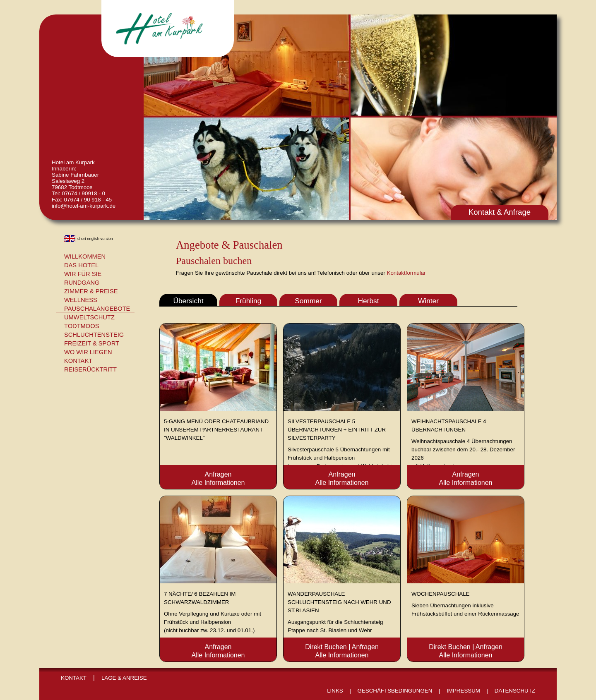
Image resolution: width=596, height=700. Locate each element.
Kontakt (78, 361)
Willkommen (85, 257)
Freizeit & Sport (92, 343)
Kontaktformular (406, 273)
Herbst (368, 301)
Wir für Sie (83, 274)
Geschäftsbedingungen (395, 691)
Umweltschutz (89, 317)
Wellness (81, 300)
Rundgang (82, 283)
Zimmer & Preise (91, 291)
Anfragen (218, 474)
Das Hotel (81, 265)
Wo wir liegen (88, 352)
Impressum (463, 691)
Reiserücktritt (90, 369)
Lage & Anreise (124, 678)
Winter (428, 301)
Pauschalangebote (97, 309)
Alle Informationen (218, 483)
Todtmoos (82, 326)
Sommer (308, 301)
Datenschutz (515, 691)
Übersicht (188, 301)
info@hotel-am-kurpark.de (84, 206)
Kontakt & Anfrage (500, 212)
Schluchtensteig (94, 335)
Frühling (249, 301)
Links (335, 691)
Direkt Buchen (326, 647)
